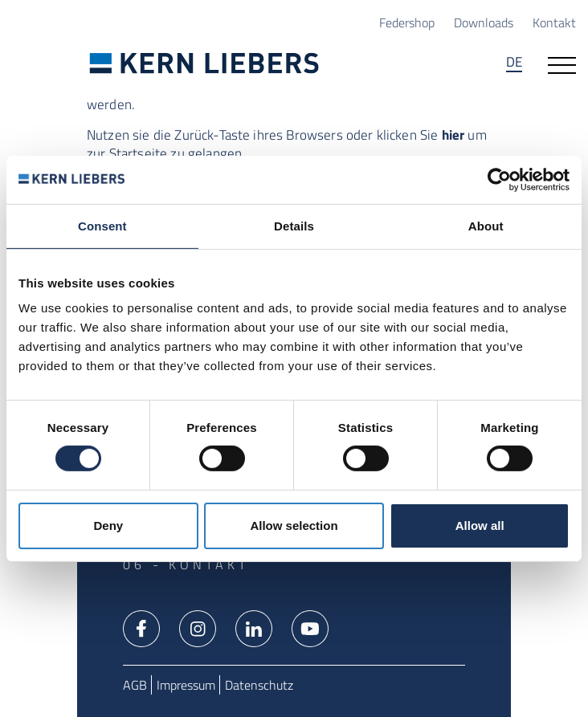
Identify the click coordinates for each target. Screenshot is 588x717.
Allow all (480, 526)
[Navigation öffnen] (562, 63)
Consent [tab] (102, 225)
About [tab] (486, 225)
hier (453, 134)
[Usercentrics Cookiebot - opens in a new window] (499, 179)
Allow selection (294, 526)
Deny (108, 526)
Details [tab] (294, 225)
